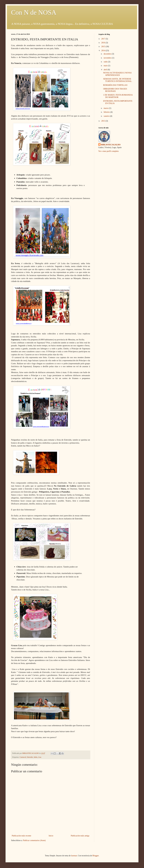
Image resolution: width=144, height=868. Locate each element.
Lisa (40, 757)
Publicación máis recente (21, 836)
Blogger (96, 856)
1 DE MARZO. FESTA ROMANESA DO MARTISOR (118, 96)
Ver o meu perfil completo (108, 151)
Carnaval (23, 757)
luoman (74, 856)
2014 (104, 51)
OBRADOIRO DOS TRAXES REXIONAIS (115, 90)
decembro (108, 54)
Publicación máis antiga (80, 836)
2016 (104, 43)
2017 (104, 39)
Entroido (30, 757)
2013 (104, 121)
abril (106, 70)
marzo (106, 108)
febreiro (107, 112)
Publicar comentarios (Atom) (34, 840)
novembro (108, 58)
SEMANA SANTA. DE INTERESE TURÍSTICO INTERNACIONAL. (118, 80)
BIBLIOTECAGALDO (111, 145)
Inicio (51, 836)
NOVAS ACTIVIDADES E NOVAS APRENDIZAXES (117, 74)
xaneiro (107, 116)
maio (106, 66)
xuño (106, 62)
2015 (104, 47)
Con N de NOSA (34, 12)
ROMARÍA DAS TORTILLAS (115, 85)
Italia (36, 757)
